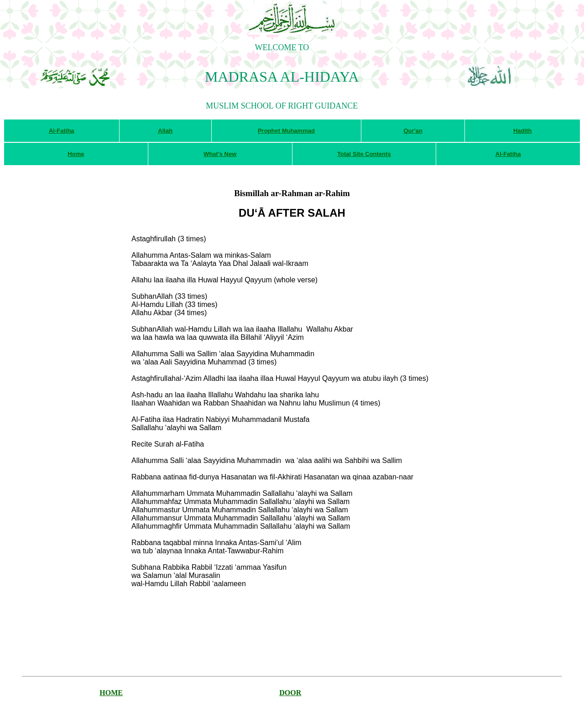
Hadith (522, 131)
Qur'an (413, 131)
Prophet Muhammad (286, 131)
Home (76, 154)
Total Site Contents (364, 154)
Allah (165, 131)
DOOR (290, 693)
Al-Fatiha (62, 131)
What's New (220, 154)
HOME (111, 693)
